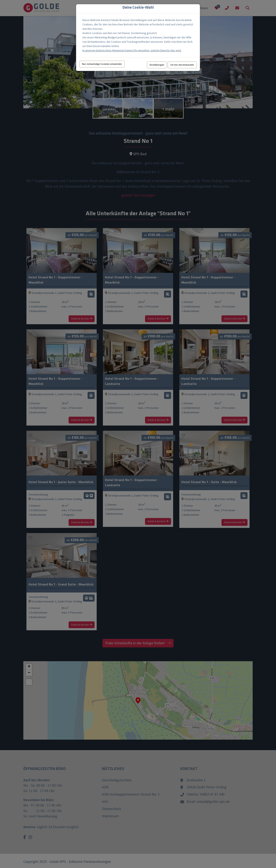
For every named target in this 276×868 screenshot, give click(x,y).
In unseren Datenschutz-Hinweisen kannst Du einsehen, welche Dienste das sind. (132, 50)
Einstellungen (157, 65)
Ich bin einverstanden (182, 65)
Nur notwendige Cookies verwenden (102, 64)
